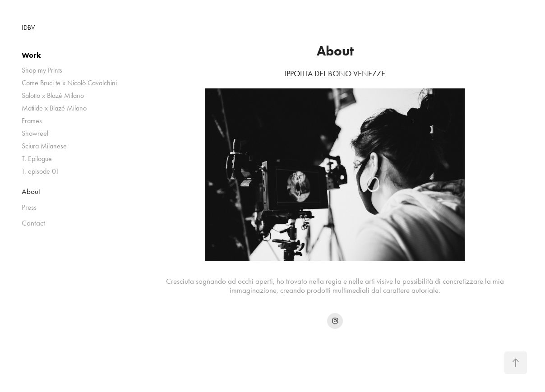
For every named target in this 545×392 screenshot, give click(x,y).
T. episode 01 (40, 171)
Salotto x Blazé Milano (53, 95)
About (31, 191)
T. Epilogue (37, 159)
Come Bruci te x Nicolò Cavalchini (69, 83)
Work (31, 55)
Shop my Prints (42, 70)
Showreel (35, 133)
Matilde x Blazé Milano (54, 108)
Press (29, 207)
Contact (33, 223)
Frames (32, 121)
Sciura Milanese (44, 146)
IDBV (28, 28)
